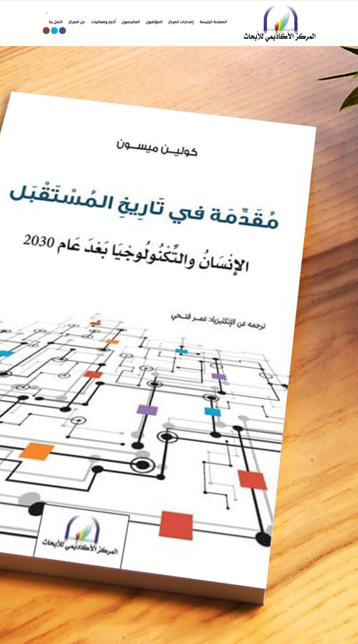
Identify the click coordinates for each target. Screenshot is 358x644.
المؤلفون (154, 22)
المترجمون (131, 22)
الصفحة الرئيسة (213, 22)
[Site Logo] (280, 23)
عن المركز (77, 22)
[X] (54, 31)
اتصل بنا (56, 22)
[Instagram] (46, 31)
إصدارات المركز (181, 22)
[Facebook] (62, 31)
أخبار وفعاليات (103, 22)
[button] (47, 13)
